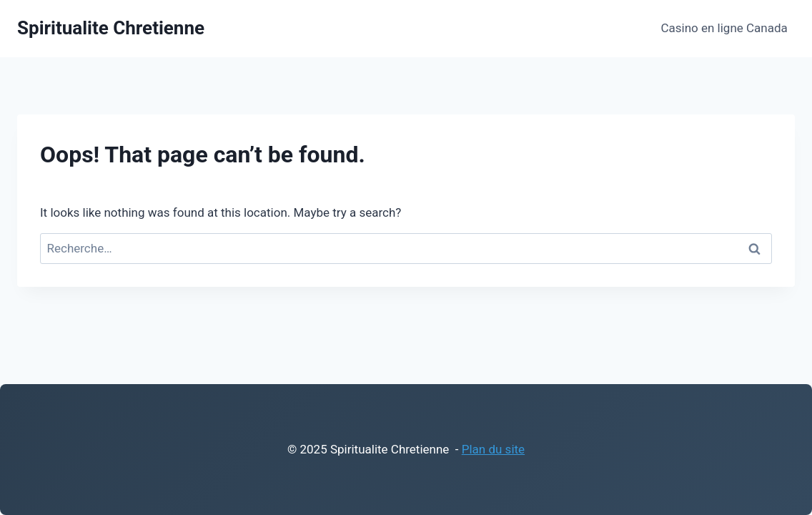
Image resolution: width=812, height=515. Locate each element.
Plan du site (493, 449)
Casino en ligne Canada (724, 28)
